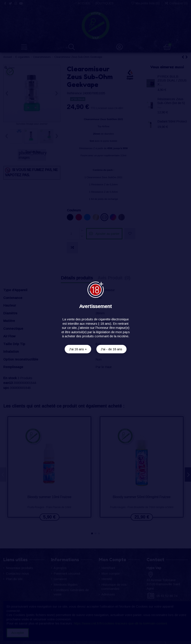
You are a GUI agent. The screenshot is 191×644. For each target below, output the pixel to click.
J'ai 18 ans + (78, 349)
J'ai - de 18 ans (111, 349)
